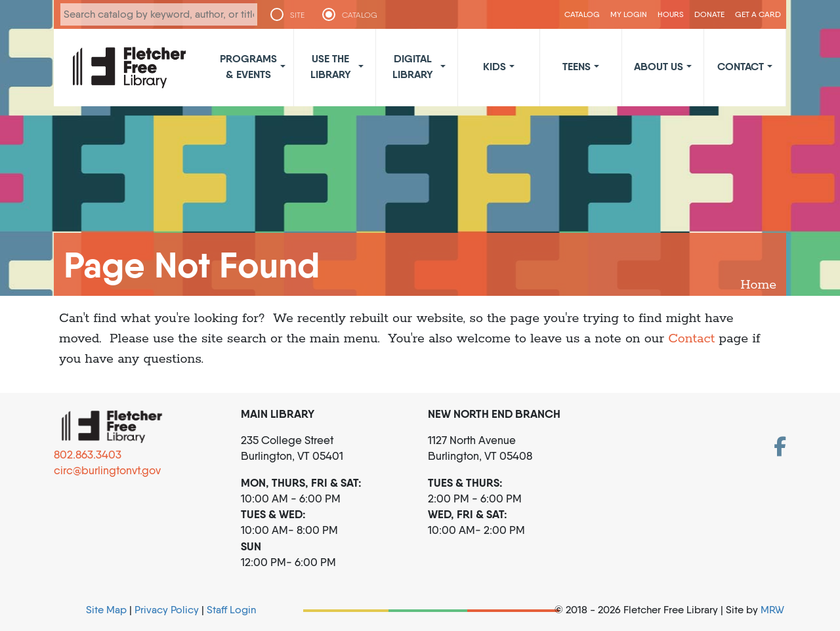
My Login (629, 14)
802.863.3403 (88, 455)
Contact (691, 339)
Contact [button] (741, 66)
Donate (709, 14)
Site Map (106, 610)
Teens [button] (577, 66)
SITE (297, 15)
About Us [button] (659, 66)
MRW (772, 610)
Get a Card (758, 14)
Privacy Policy (167, 610)
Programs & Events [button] (248, 66)
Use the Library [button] (331, 66)
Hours (671, 14)
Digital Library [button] (413, 66)
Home (758, 285)
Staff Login (231, 610)
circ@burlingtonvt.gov (107, 470)
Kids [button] (494, 66)
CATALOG (361, 15)
